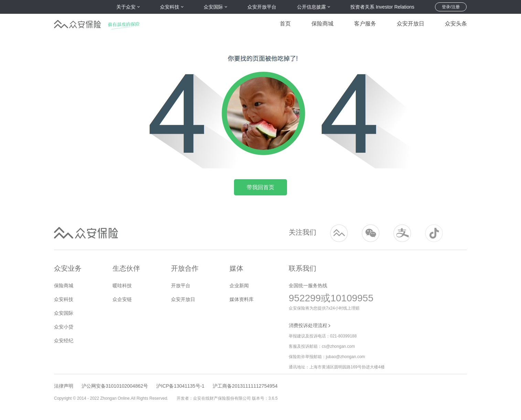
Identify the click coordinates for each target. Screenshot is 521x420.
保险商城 (322, 24)
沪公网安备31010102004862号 (115, 386)
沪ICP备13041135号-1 (180, 386)
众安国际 (64, 313)
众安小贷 (64, 327)
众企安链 (122, 299)
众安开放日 (411, 24)
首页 (285, 24)
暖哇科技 (122, 286)
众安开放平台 (262, 7)
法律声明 (64, 386)
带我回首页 (260, 187)
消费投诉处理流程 (310, 325)
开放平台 (181, 286)
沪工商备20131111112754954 (245, 386)
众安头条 (456, 24)
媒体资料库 (242, 299)
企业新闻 (239, 286)
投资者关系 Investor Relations (382, 7)
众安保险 (77, 23)
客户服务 (365, 24)
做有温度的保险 (126, 23)
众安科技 (64, 299)
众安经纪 (64, 341)
